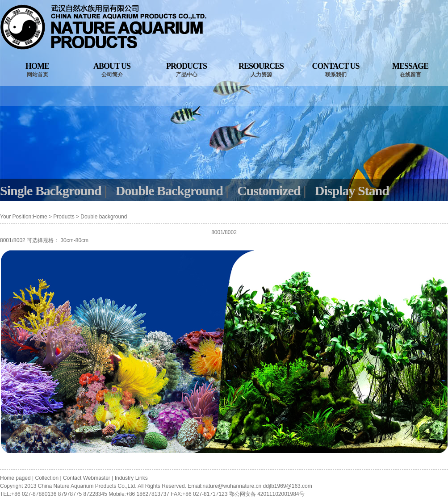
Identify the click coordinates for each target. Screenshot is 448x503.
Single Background (51, 191)
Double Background (169, 191)
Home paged (16, 478)
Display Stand (352, 191)
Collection (47, 478)
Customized (269, 191)
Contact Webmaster (87, 478)
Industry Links (131, 478)
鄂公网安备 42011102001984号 (267, 494)
